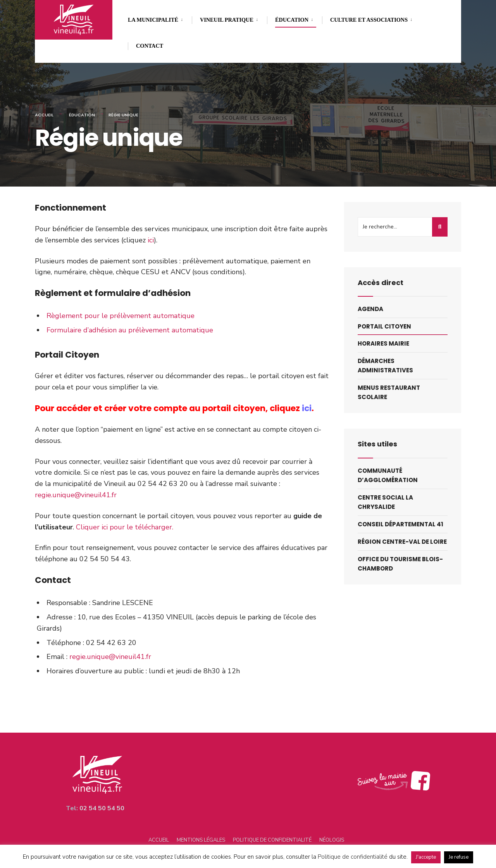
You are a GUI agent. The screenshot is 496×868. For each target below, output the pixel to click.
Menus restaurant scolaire (389, 392)
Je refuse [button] (459, 857)
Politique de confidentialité (272, 840)
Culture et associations (369, 20)
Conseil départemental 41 (400, 524)
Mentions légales (201, 840)
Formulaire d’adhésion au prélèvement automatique (130, 330)
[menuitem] (160, 18)
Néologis (332, 840)
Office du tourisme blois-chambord (400, 564)
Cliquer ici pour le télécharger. (125, 527)
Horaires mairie (383, 343)
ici (151, 240)
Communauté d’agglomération (388, 475)
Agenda (370, 309)
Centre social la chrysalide (385, 502)
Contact (150, 46)
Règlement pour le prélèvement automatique (121, 316)
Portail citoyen (384, 326)
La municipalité (153, 20)
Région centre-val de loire (402, 542)
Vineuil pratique (227, 20)
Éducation (292, 20)
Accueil (44, 115)
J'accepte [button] (426, 857)
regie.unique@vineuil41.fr (76, 495)
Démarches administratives (385, 366)
